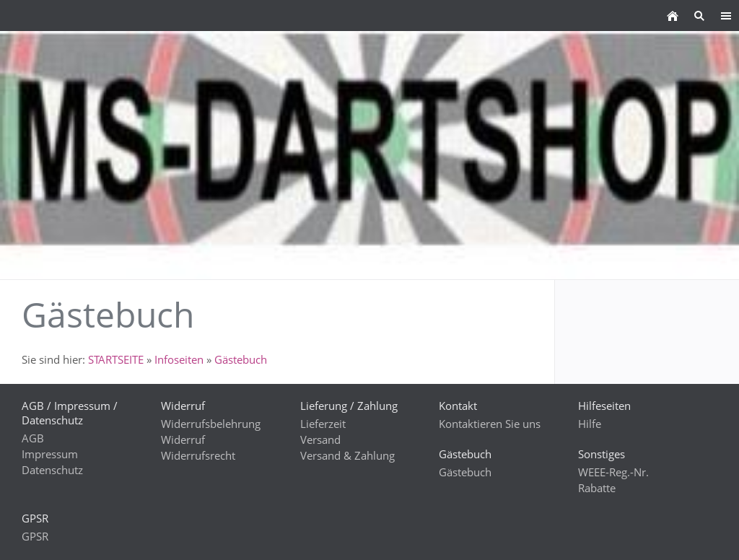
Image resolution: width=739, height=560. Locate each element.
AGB (33, 438)
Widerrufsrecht (198, 455)
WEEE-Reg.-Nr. (613, 472)
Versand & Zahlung (347, 455)
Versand (320, 439)
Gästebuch (241, 359)
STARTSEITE (116, 359)
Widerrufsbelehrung (211, 424)
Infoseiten (179, 359)
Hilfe (590, 424)
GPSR (35, 536)
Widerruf (183, 439)
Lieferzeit (323, 424)
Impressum (50, 454)
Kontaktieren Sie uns (490, 424)
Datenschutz (52, 470)
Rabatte (597, 488)
